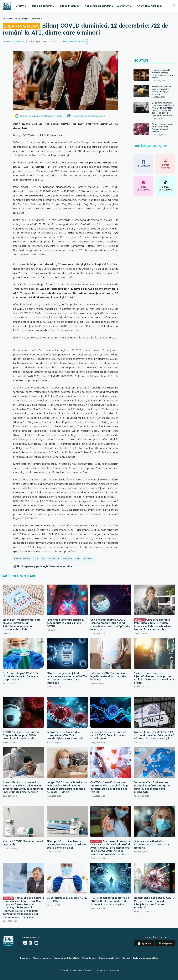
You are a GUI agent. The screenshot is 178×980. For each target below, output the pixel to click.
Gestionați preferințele (109, 958)
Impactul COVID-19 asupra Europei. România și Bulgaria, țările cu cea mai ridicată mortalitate (152, 787)
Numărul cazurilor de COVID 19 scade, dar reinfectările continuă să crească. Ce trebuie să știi (154, 735)
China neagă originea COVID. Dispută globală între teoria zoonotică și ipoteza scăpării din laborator (110, 625)
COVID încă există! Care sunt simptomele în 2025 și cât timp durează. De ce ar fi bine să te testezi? (109, 787)
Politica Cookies (89, 958)
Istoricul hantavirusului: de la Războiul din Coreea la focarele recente (163, 128)
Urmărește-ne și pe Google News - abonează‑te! (45, 566)
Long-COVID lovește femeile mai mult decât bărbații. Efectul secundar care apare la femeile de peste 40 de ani (67, 787)
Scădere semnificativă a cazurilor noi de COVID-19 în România (152, 844)
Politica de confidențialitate (66, 958)
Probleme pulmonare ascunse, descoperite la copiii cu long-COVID (65, 623)
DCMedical (8, 19)
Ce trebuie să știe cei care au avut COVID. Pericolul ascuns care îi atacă (108, 735)
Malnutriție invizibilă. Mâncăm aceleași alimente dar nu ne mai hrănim (162, 74)
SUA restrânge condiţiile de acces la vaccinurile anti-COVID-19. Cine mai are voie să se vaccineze (67, 678)
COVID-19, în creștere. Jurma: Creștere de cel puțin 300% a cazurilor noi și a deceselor (21, 735)
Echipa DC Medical (15, 42)
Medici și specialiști (42, 958)
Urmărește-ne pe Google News (89, 116)
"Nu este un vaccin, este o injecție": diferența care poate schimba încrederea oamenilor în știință (154, 678)
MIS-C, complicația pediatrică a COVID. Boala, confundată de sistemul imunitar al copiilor (110, 901)
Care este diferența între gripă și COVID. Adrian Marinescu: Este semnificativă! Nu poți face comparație (153, 625)
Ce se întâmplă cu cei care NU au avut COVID (67, 899)
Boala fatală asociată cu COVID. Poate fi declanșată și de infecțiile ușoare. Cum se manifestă (155, 903)
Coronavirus (36, 19)
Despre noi (25, 958)
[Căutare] (174, 6)
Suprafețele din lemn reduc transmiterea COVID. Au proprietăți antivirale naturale (65, 735)
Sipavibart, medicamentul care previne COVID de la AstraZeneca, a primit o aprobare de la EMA (22, 625)
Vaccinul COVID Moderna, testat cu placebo (23, 843)
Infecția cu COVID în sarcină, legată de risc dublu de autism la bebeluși (111, 676)
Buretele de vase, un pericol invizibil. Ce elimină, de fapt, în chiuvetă (161, 90)
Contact (126, 958)
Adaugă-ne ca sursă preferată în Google (41, 116)
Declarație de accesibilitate (145, 958)
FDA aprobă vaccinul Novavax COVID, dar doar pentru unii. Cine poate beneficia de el (67, 844)
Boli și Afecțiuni (22, 19)
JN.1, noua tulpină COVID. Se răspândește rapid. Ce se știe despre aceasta (21, 676)
